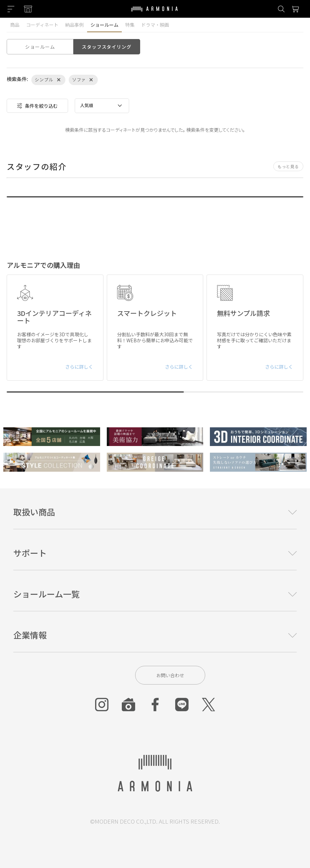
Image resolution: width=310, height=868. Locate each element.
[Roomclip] (128, 705)
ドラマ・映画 (155, 25)
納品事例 (74, 25)
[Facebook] (155, 705)
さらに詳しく (79, 367)
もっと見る (288, 166)
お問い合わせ (170, 675)
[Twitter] (209, 705)
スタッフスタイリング (106, 47)
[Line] (182, 705)
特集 (130, 25)
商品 (15, 25)
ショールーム (104, 25)
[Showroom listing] (28, 9)
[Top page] (154, 13)
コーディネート (42, 25)
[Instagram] (102, 705)
